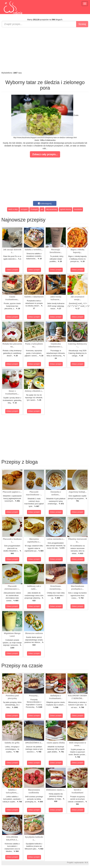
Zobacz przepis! (12, 270)
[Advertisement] (45, 49)
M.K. (87, 862)
